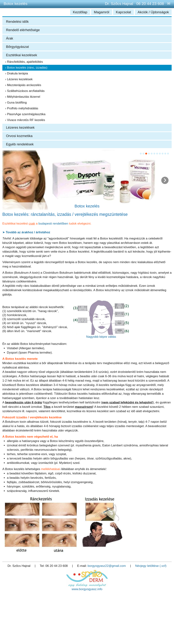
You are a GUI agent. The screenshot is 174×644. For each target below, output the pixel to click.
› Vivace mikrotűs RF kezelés (25, 120)
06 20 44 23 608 (149, 4)
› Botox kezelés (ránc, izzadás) (26, 68)
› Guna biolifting (16, 103)
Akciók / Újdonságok (153, 12)
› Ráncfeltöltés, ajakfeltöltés (24, 62)
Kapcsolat (124, 12)
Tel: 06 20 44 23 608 (54, 566)
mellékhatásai (51, 469)
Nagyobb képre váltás (101, 337)
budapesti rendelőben (53, 224)
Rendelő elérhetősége (23, 30)
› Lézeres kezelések (19, 79)
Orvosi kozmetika (19, 136)
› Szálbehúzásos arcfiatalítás (25, 91)
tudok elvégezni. (80, 224)
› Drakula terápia (17, 73)
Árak (10, 38)
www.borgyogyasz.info (87, 589)
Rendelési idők (17, 22)
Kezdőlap (81, 12)
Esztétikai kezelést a (20, 224)
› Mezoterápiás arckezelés (23, 85)
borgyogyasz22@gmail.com (107, 566)
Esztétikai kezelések (22, 55)
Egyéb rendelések (20, 144)
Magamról (102, 12)
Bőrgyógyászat (17, 47)
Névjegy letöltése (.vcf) (151, 566)
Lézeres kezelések (20, 127)
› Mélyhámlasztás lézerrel (23, 97)
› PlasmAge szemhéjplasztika (25, 114)
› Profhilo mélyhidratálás (22, 108)
